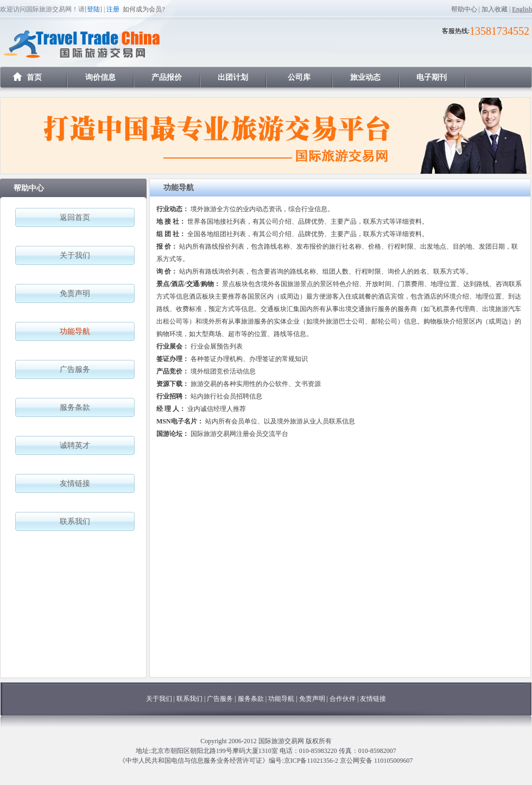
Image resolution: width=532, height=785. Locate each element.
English (522, 9)
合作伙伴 (343, 699)
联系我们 (75, 521)
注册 (113, 9)
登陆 (93, 9)
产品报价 (167, 77)
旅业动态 (365, 77)
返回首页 (75, 217)
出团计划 (233, 77)
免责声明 (75, 293)
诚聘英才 (75, 445)
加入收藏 (495, 9)
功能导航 (282, 699)
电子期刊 (432, 77)
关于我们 (75, 255)
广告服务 (75, 369)
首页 (34, 77)
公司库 (299, 77)
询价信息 (100, 77)
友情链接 (75, 483)
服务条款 (75, 407)
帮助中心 (464, 9)
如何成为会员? (144, 9)
